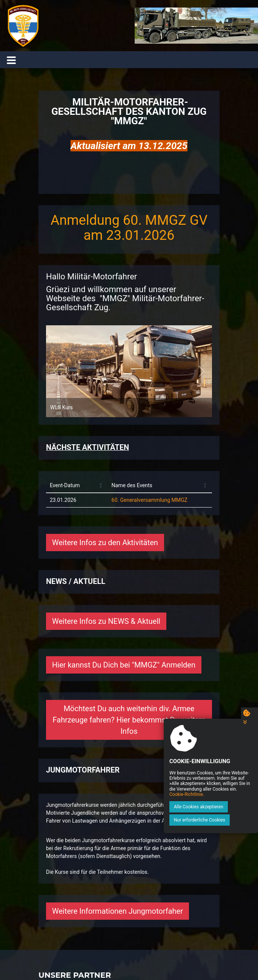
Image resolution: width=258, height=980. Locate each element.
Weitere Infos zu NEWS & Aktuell (106, 621)
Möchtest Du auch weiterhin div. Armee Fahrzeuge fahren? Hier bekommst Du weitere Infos (129, 720)
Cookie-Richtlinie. (187, 794)
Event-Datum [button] (65, 485)
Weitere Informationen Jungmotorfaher (117, 911)
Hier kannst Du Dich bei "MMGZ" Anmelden (124, 665)
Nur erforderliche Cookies (200, 820)
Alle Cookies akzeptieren (199, 807)
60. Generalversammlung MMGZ (150, 500)
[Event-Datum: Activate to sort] (77, 486)
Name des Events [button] (132, 485)
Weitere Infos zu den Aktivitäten (105, 543)
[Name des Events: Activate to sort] (160, 486)
